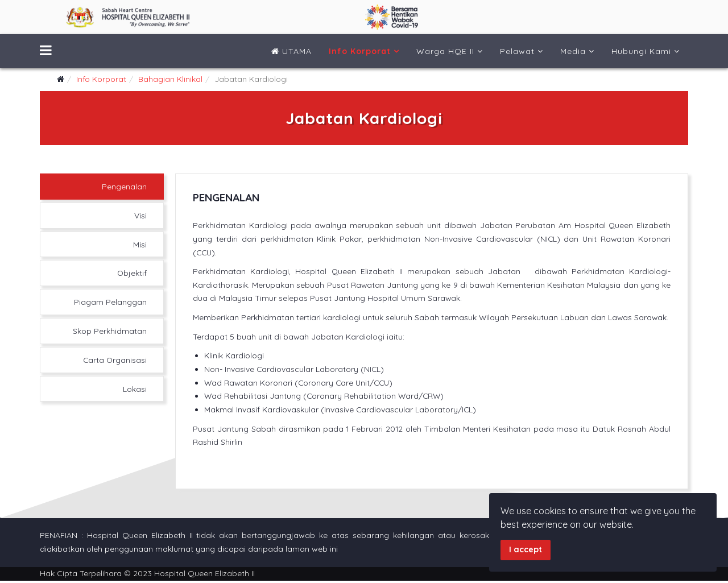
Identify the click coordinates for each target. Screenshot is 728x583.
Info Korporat (360, 51)
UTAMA (291, 51)
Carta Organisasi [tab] (114, 359)
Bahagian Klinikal (170, 79)
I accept (526, 549)
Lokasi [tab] (134, 388)
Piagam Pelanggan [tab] (110, 301)
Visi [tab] (140, 215)
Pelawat (517, 51)
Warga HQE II (445, 51)
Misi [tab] (139, 244)
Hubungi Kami (641, 51)
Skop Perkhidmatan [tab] (109, 330)
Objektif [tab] (131, 272)
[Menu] (46, 51)
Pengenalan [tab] (124, 186)
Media (573, 51)
